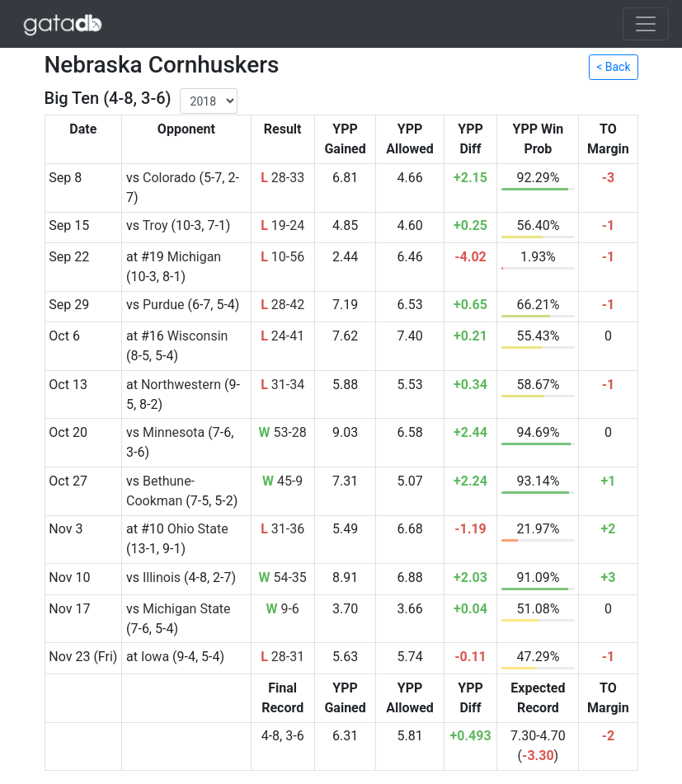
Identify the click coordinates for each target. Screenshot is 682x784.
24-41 (282, 336)
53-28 (282, 432)
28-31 (282, 657)
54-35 (282, 577)
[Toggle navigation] (646, 24)
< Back (613, 67)
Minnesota (174, 432)
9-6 (282, 609)
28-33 (282, 178)
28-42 (282, 305)
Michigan (194, 257)
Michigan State (187, 609)
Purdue (164, 305)
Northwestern (181, 385)
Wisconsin (198, 336)
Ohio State (198, 529)
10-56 (282, 257)
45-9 (282, 481)
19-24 (282, 225)
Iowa (155, 657)
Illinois (162, 577)
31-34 (282, 385)
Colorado (169, 178)
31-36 (282, 529)
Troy (155, 225)
